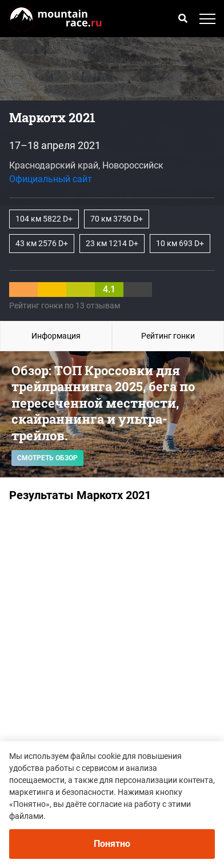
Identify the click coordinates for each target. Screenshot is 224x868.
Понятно (112, 844)
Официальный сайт (51, 179)
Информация (56, 336)
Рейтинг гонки (168, 336)
